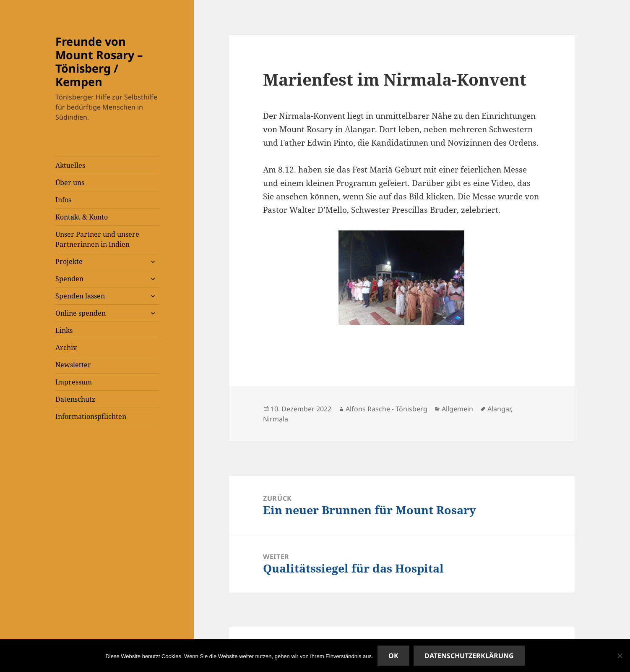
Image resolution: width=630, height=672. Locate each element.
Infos (63, 200)
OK (393, 656)
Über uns (70, 183)
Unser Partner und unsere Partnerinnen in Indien (97, 239)
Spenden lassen (80, 296)
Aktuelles (70, 165)
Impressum (74, 382)
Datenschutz (75, 399)
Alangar (499, 409)
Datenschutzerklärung (469, 656)
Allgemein (457, 409)
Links (64, 330)
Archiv (66, 348)
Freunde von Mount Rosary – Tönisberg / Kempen (99, 61)
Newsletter (73, 365)
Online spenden (81, 313)
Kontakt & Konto (82, 217)
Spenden (69, 279)
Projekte (69, 261)
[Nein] (620, 656)
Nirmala (276, 419)
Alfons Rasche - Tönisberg (387, 409)
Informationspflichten (91, 416)
